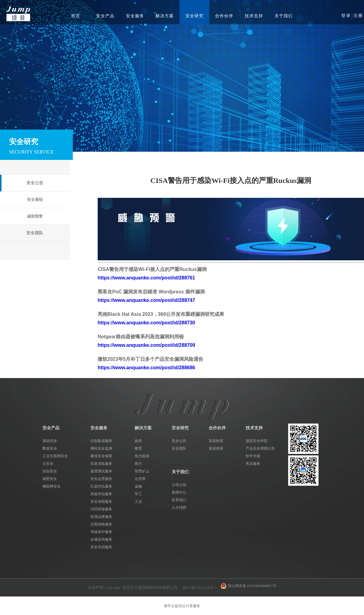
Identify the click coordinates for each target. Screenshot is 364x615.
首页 (76, 16)
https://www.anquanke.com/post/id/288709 (146, 345)
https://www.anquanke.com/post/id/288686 (146, 368)
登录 (346, 16)
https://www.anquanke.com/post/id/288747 (146, 300)
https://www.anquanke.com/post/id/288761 (146, 278)
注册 (358, 16)
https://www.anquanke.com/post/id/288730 (146, 323)
